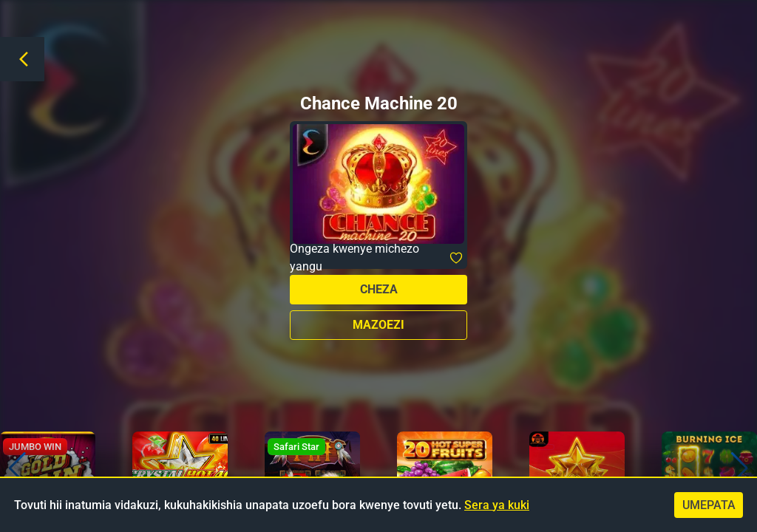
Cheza (379, 289)
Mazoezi (378, 325)
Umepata (709, 505)
